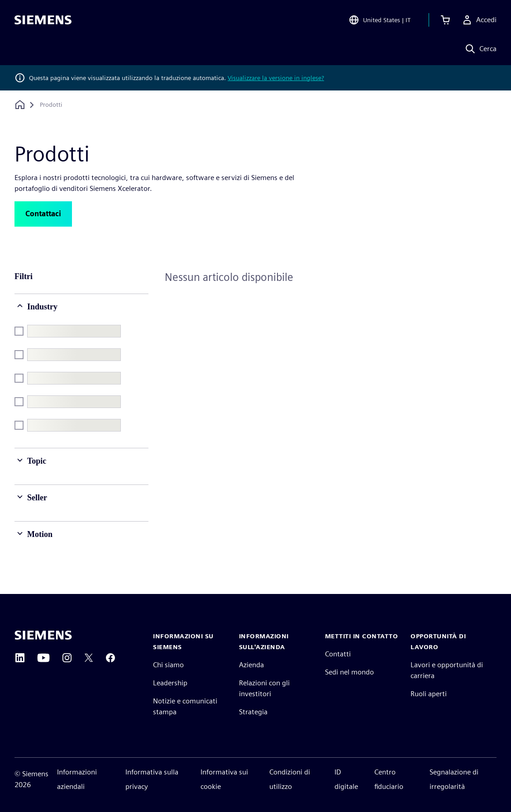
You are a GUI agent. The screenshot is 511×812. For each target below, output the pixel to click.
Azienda (251, 665)
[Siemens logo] (43, 20)
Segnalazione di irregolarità (454, 779)
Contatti (338, 654)
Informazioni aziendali (77, 779)
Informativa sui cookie (224, 779)
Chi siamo (168, 665)
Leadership (170, 683)
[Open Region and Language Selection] (380, 20)
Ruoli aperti (429, 694)
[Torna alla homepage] (20, 105)
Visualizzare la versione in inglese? (276, 78)
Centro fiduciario (389, 779)
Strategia (253, 712)
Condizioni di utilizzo (290, 779)
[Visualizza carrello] (445, 20)
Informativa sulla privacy (152, 779)
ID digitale (346, 779)
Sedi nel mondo (349, 672)
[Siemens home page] (43, 635)
